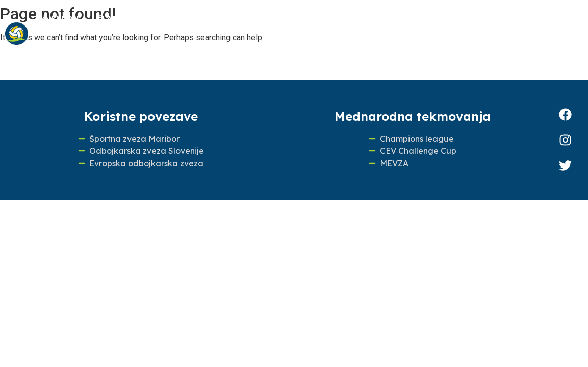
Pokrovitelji (79, 48)
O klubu (62, 19)
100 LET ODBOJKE (430, 19)
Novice (358, 19)
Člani (111, 19)
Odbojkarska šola (280, 19)
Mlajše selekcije (181, 19)
